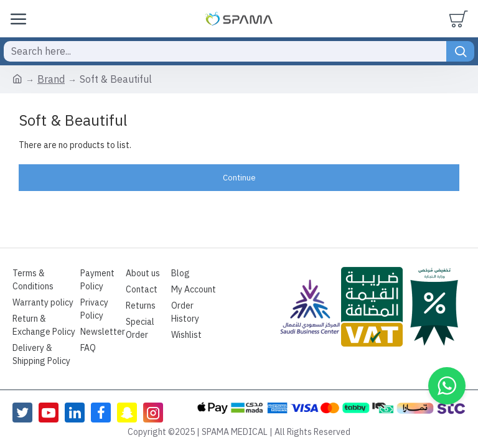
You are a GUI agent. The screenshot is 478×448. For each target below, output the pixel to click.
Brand (51, 80)
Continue (239, 178)
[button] (447, 386)
